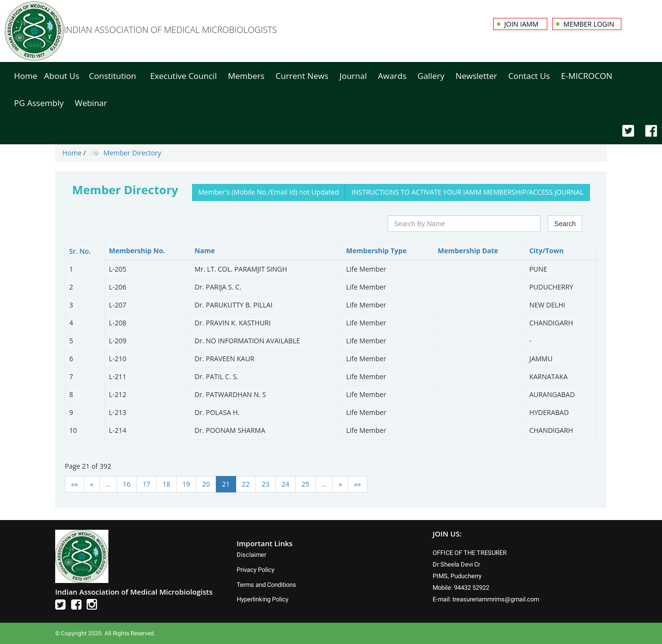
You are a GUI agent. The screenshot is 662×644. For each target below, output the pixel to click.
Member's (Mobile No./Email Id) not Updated (269, 192)
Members (246, 76)
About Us (62, 76)
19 (186, 484)
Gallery (431, 76)
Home (26, 76)
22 (246, 484)
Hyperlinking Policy (263, 599)
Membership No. (137, 251)
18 (166, 484)
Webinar (91, 103)
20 (206, 484)
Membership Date (468, 251)
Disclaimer (251, 555)
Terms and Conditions (266, 585)
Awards (392, 76)
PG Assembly (39, 103)
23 (266, 484)
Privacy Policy (256, 570)
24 (286, 484)
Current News (302, 76)
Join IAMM (522, 24)
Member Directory (132, 153)
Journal (353, 76)
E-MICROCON (587, 76)
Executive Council (183, 76)
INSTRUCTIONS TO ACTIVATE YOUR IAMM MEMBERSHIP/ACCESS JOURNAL (467, 192)
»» (358, 484)
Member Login (589, 24)
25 (305, 484)
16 (127, 484)
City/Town (547, 251)
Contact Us (529, 76)
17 (147, 484)
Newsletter (476, 76)
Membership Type (376, 251)
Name (205, 251)
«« (75, 484)
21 (226, 484)
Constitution (113, 76)
